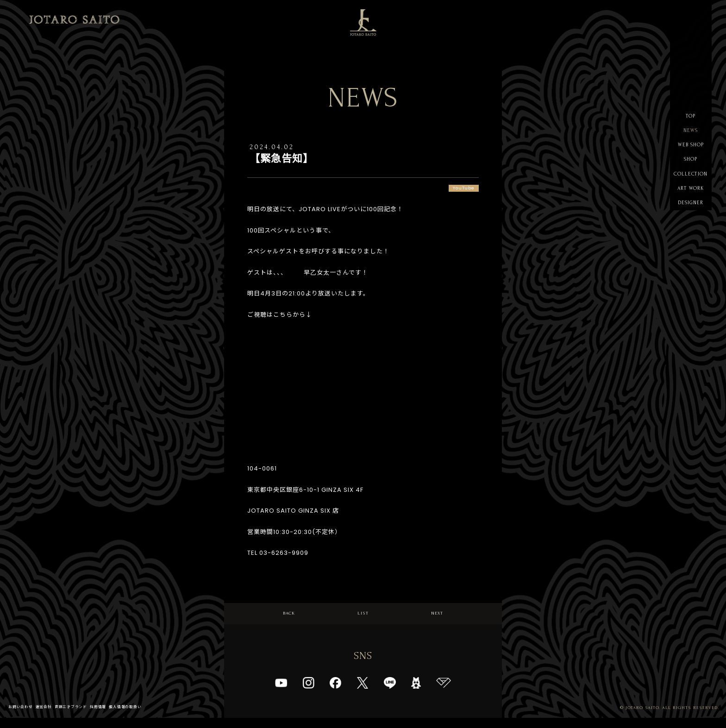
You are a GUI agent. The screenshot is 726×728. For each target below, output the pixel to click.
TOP (691, 118)
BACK (289, 618)
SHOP (691, 173)
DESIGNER (691, 229)
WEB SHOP (691, 155)
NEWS (691, 136)
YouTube (459, 189)
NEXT (437, 618)
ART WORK (691, 210)
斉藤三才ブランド (85, 717)
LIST (363, 618)
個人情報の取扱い (152, 717)
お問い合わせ (24, 717)
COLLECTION (691, 192)
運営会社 (52, 717)
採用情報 (119, 717)
